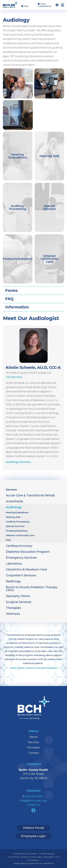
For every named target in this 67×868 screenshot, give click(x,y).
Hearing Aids (13, 517)
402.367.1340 (14, 377)
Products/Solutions (17, 531)
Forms (11, 290)
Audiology (14, 507)
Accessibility (49, 857)
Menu (64, 5)
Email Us (33, 805)
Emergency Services (21, 558)
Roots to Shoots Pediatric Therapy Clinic (32, 589)
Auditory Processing (17, 522)
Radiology (13, 581)
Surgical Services (19, 602)
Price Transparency (44, 5)
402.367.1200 (34, 796)
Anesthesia (14, 501)
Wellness (13, 614)
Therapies (13, 608)
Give (26, 6)
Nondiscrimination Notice (32, 857)
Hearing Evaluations (17, 512)
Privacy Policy (14, 857)
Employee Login (33, 836)
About (34, 737)
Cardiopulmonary (19, 546)
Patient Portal (34, 828)
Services (11, 490)
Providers (34, 748)
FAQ (8, 540)
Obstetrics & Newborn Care (27, 569)
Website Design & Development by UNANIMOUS (34, 863)
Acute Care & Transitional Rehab (30, 495)
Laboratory (14, 563)
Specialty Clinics (18, 596)
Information (17, 307)
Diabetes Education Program (28, 552)
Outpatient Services (21, 575)
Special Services (15, 526)
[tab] (33, 290)
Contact (34, 753)
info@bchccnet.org (33, 801)
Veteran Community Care (20, 535)
